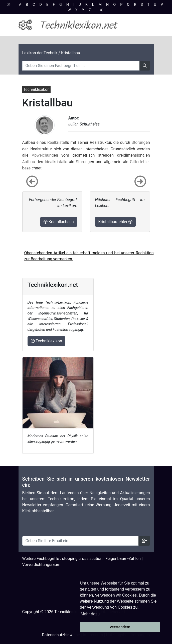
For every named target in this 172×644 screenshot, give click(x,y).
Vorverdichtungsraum (41, 565)
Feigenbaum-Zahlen (123, 559)
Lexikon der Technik (40, 53)
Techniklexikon (46, 341)
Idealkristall (55, 162)
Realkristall (57, 142)
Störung (138, 142)
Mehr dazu (90, 614)
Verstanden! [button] (120, 627)
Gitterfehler (140, 162)
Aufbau (29, 162)
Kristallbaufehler (115, 222)
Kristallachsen (59, 222)
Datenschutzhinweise (61, 635)
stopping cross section (82, 559)
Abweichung (43, 155)
